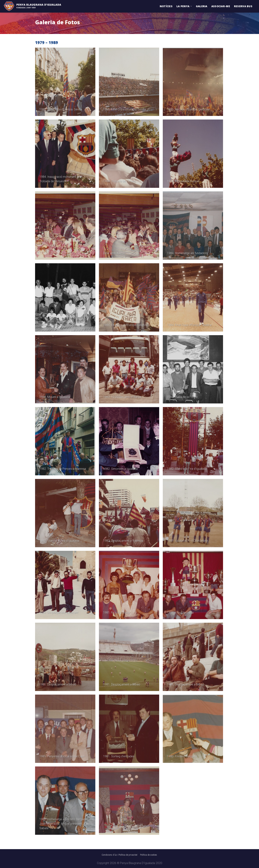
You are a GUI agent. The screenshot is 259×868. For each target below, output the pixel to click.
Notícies (166, 6)
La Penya (184, 6)
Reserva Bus (243, 6)
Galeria (202, 6)
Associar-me (221, 6)
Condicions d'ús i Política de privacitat (120, 855)
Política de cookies (149, 855)
